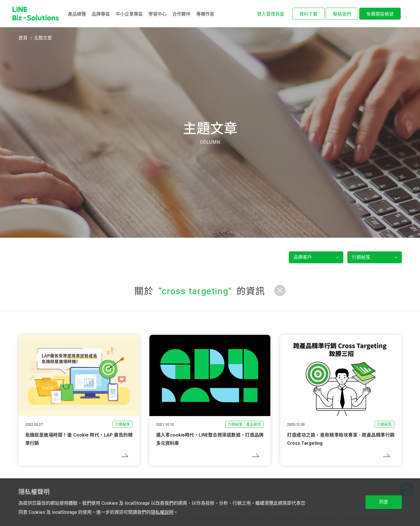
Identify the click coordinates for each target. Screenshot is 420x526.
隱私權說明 (162, 512)
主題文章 (43, 38)
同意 (384, 502)
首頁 (23, 38)
